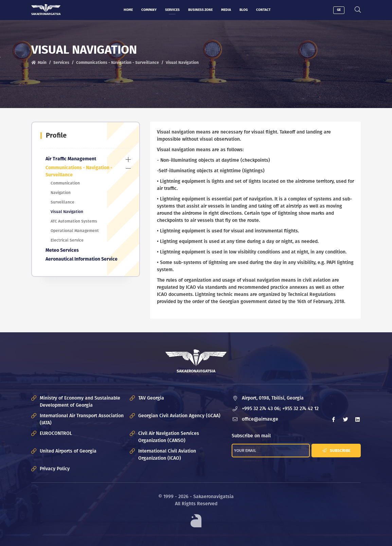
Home (128, 10)
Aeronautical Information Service (82, 259)
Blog (244, 10)
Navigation (61, 193)
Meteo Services (62, 250)
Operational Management (75, 231)
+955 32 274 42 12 (300, 409)
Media (226, 10)
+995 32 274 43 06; (261, 409)
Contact (263, 10)
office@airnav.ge (260, 419)
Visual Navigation (67, 212)
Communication (65, 183)
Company (149, 10)
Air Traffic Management (71, 159)
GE (339, 10)
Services (172, 10)
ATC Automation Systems (74, 221)
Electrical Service (67, 240)
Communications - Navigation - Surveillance (118, 63)
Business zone (200, 10)
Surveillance (63, 202)
